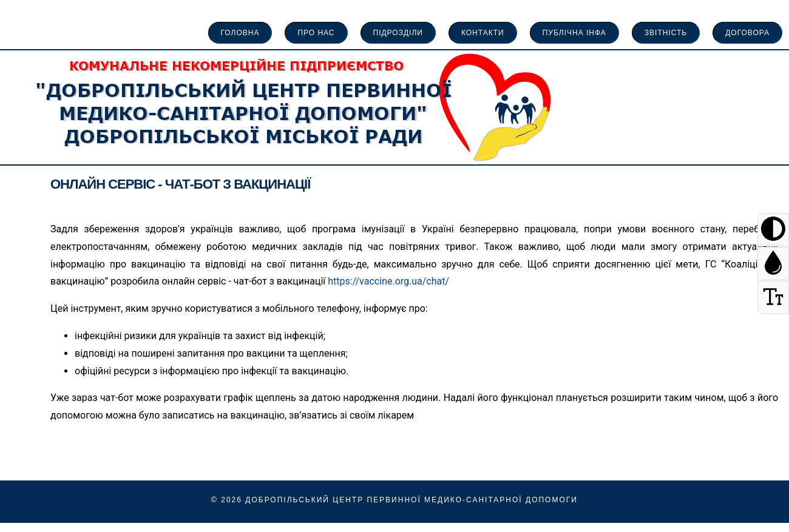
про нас (316, 33)
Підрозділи (398, 33)
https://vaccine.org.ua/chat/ (388, 281)
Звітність (666, 33)
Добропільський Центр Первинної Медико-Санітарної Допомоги (411, 500)
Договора (747, 33)
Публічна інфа (574, 33)
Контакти (483, 33)
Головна (240, 33)
